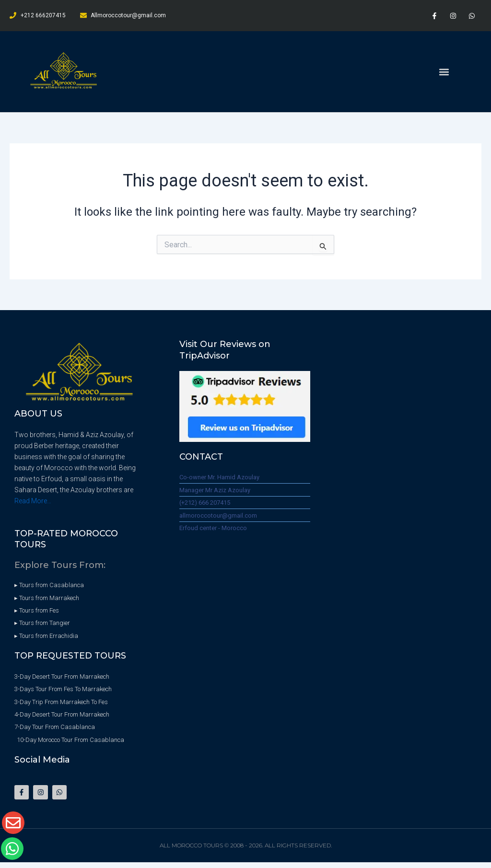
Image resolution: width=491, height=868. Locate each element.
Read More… (33, 501)
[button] (444, 72)
